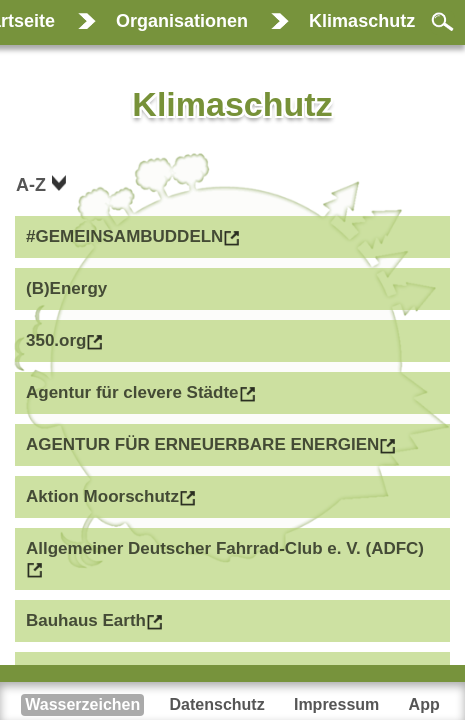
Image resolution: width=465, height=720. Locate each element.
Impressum (336, 704)
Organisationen (182, 21)
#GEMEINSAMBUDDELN (124, 236)
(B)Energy (66, 288)
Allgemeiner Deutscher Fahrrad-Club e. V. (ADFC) (225, 548)
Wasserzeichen (82, 704)
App (424, 704)
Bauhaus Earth (86, 620)
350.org (56, 340)
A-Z (33, 185)
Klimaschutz (362, 21)
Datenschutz (217, 704)
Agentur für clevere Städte (132, 392)
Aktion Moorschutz (102, 496)
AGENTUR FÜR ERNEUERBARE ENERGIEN (202, 444)
